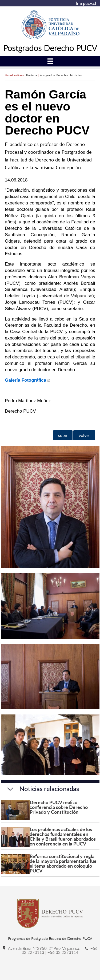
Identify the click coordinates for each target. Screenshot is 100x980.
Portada (32, 75)
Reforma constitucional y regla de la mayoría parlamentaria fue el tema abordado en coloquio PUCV (63, 863)
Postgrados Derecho (54, 75)
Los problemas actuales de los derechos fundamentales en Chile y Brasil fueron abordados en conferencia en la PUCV (63, 836)
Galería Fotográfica (25, 380)
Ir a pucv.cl (86, 3)
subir (63, 435)
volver (84, 435)
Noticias (76, 75)
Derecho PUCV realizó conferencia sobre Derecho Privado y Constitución (59, 807)
